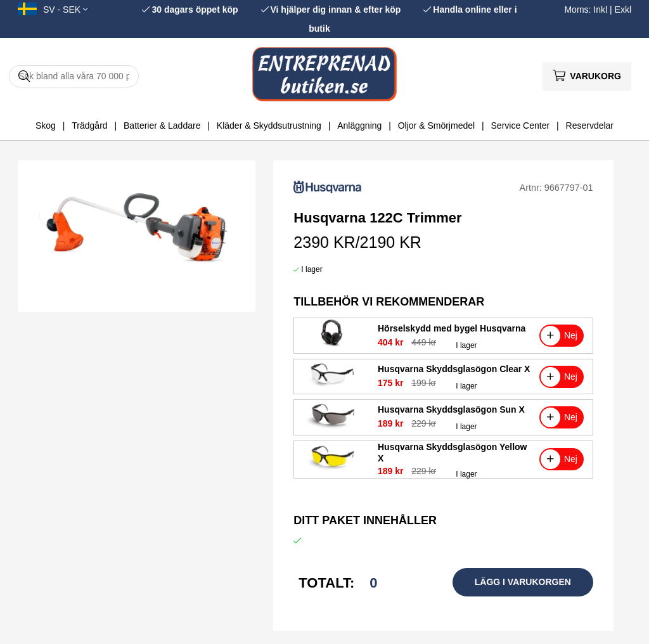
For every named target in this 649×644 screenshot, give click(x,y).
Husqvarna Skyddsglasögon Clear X (454, 369)
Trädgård (89, 126)
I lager (312, 269)
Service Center (521, 126)
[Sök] (74, 76)
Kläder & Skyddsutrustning (269, 126)
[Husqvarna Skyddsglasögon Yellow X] (331, 470)
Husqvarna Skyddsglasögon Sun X (451, 409)
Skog (46, 126)
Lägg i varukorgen (523, 582)
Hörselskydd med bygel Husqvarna (452, 328)
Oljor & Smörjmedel (436, 126)
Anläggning (359, 126)
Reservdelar (590, 126)
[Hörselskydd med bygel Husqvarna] (331, 346)
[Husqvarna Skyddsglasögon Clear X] (331, 387)
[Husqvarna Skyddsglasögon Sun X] (331, 428)
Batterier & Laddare (162, 126)
